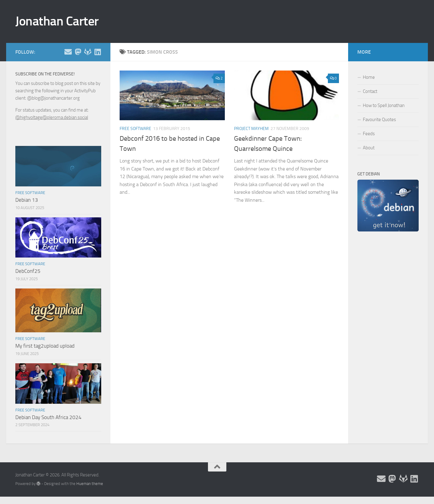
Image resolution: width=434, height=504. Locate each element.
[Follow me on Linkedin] (98, 52)
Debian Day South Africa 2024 (48, 417)
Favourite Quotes (379, 120)
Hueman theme (90, 484)
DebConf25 (28, 271)
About (369, 148)
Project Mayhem (251, 129)
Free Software (135, 129)
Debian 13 (27, 200)
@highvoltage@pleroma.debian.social (52, 117)
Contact (370, 91)
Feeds (369, 134)
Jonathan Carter (57, 21)
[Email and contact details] (68, 52)
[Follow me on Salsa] (88, 52)
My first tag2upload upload (45, 346)
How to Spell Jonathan (384, 105)
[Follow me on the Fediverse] (78, 52)
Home (369, 77)
